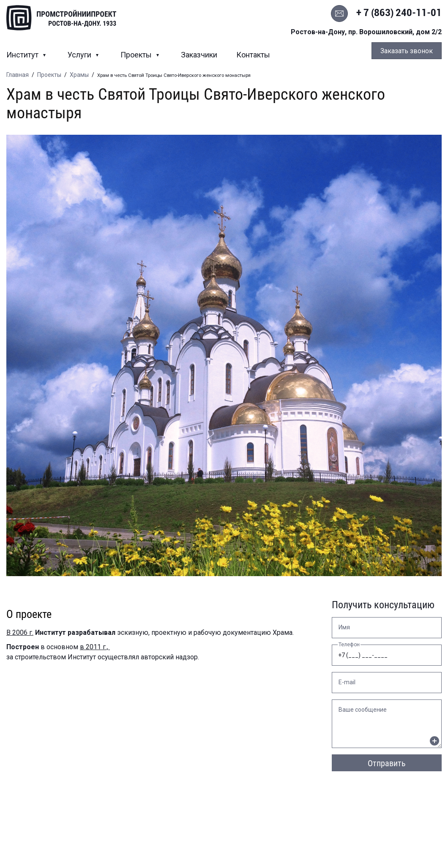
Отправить (387, 763)
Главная (18, 75)
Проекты (137, 55)
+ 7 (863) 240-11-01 (399, 13)
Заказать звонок (407, 51)
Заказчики (199, 55)
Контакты (253, 55)
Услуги (80, 55)
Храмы (79, 75)
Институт (23, 55)
